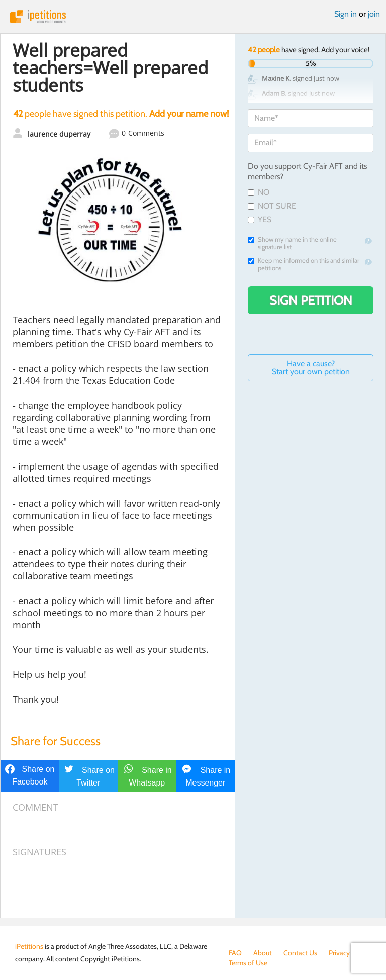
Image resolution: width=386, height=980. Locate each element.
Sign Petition (311, 300)
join (374, 14)
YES (260, 219)
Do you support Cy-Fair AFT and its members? (308, 171)
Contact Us (300, 953)
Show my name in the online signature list (292, 243)
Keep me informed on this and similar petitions (304, 264)
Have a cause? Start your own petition (311, 368)
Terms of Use (248, 963)
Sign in (346, 14)
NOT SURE (272, 206)
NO (259, 192)
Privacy (339, 953)
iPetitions (193, 17)
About (263, 953)
